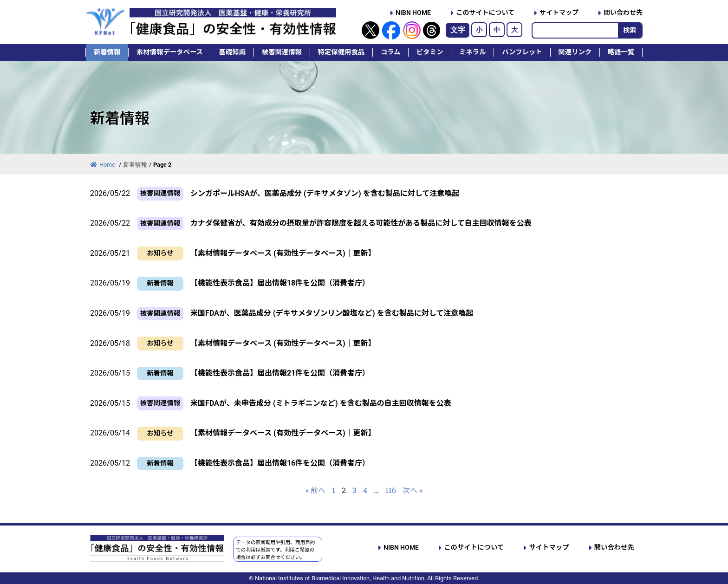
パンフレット (522, 52)
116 (391, 490)
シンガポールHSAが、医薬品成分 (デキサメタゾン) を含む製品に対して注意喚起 (325, 193)
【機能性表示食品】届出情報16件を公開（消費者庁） (280, 463)
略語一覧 (621, 52)
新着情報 (107, 52)
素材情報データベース (170, 52)
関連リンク (575, 52)
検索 (630, 30)
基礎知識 (233, 52)
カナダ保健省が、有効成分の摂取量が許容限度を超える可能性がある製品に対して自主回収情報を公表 (361, 223)
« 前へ (315, 490)
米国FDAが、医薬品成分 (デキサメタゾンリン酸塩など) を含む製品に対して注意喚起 (332, 313)
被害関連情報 (282, 52)
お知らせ (160, 253)
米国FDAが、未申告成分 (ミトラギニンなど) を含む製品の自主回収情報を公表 (321, 403)
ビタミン (430, 52)
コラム (391, 52)
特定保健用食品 (341, 52)
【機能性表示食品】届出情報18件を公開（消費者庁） (280, 283)
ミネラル (473, 52)
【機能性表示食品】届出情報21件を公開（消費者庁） (280, 373)
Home (103, 165)
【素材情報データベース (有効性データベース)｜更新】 (283, 253)
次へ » (413, 490)
